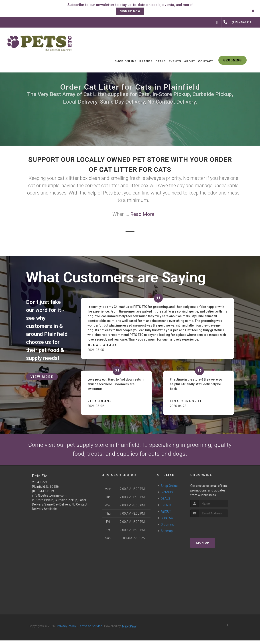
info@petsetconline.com (49, 499)
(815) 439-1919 (43, 495)
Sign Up (203, 546)
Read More (142, 214)
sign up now (130, 11)
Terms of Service (90, 630)
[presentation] (214, 529)
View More (42, 377)
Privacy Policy (67, 630)
